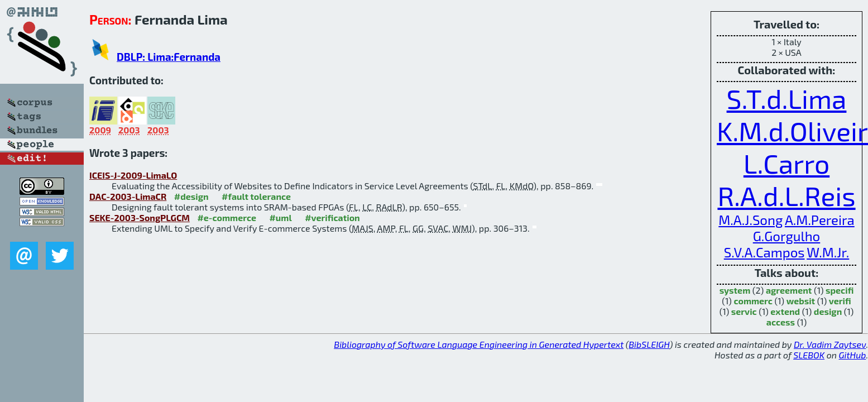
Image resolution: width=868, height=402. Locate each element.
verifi (840, 301)
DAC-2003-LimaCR (128, 196)
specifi (840, 290)
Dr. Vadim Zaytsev (830, 344)
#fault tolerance (256, 196)
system (735, 290)
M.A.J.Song (750, 220)
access (781, 322)
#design (191, 196)
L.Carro (787, 163)
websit (801, 301)
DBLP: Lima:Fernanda (169, 57)
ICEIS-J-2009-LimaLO (133, 175)
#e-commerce (227, 217)
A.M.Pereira (820, 220)
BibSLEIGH (649, 344)
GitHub (853, 355)
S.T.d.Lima (787, 98)
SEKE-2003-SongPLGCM (140, 217)
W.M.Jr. (828, 252)
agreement (789, 290)
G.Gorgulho (787, 236)
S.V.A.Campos (764, 252)
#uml (280, 217)
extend (785, 311)
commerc (753, 301)
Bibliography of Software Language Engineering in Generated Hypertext (479, 344)
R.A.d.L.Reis (786, 195)
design (828, 311)
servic (744, 311)
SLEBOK (809, 355)
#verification (332, 217)
